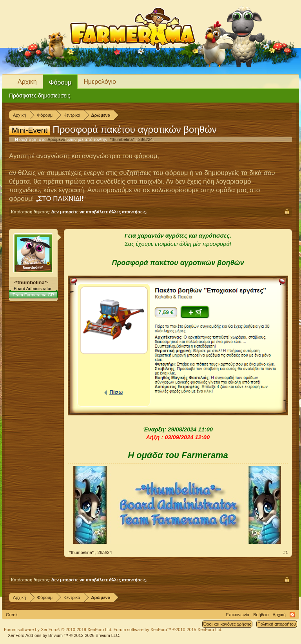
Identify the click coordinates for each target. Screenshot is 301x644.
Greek (12, 615)
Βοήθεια (261, 615)
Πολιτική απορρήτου (277, 624)
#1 (286, 552)
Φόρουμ (60, 82)
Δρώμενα (56, 139)
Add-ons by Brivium (64, 635)
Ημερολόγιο (100, 82)
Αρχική (27, 82)
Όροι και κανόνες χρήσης (227, 624)
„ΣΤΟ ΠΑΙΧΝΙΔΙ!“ (61, 199)
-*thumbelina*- (122, 139)
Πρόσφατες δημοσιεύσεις (40, 96)
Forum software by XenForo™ (168, 630)
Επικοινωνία (238, 615)
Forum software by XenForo (58, 630)
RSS (292, 615)
